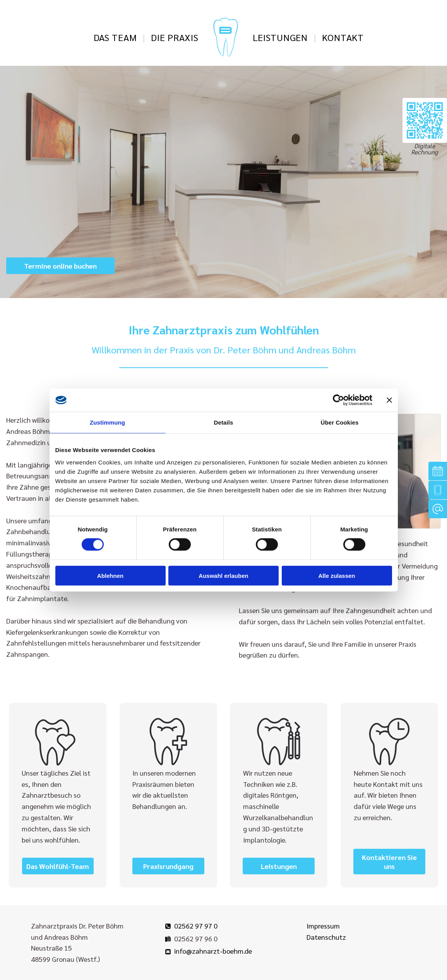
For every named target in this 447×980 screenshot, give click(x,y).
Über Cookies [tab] (340, 422)
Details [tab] (224, 422)
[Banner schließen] (389, 400)
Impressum (323, 926)
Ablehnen (110, 575)
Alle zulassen (337, 575)
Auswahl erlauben (223, 575)
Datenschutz (326, 937)
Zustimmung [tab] (107, 422)
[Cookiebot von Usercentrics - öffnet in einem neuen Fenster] (338, 400)
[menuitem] (117, 37)
